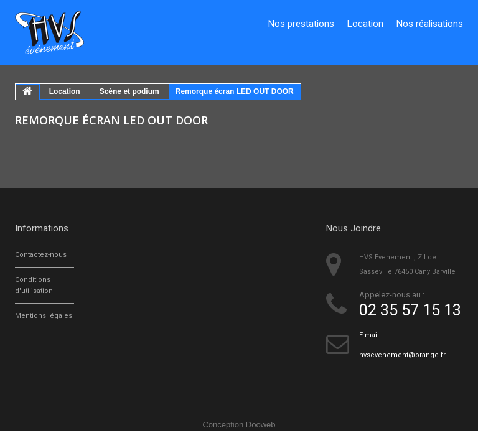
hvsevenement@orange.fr (402, 355)
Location (365, 24)
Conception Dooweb (239, 425)
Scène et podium (129, 91)
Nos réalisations (430, 24)
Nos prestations (301, 24)
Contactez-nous (41, 255)
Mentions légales (44, 316)
